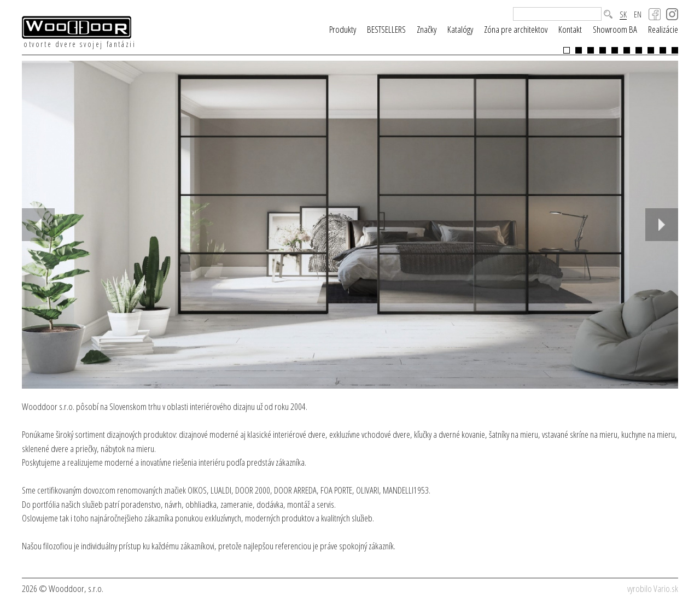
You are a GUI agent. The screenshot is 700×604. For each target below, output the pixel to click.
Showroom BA (615, 29)
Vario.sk (666, 588)
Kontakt (570, 29)
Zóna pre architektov (516, 29)
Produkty (343, 29)
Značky (427, 29)
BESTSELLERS (386, 29)
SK (623, 15)
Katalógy (460, 29)
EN (638, 14)
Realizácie (663, 29)
